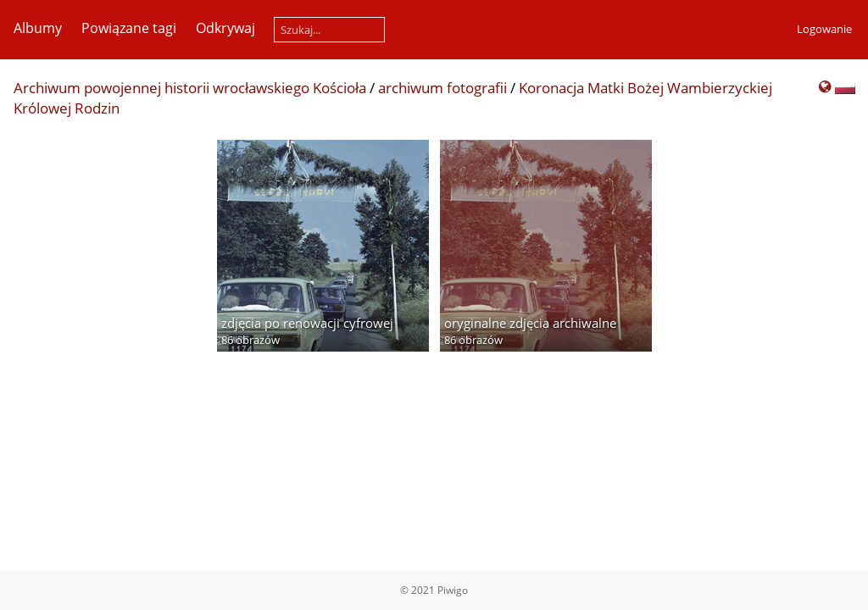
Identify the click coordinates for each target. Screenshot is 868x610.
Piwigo (453, 590)
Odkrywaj (225, 28)
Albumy (38, 28)
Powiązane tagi (129, 28)
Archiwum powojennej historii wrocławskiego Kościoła (190, 88)
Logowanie (824, 29)
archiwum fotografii (442, 88)
